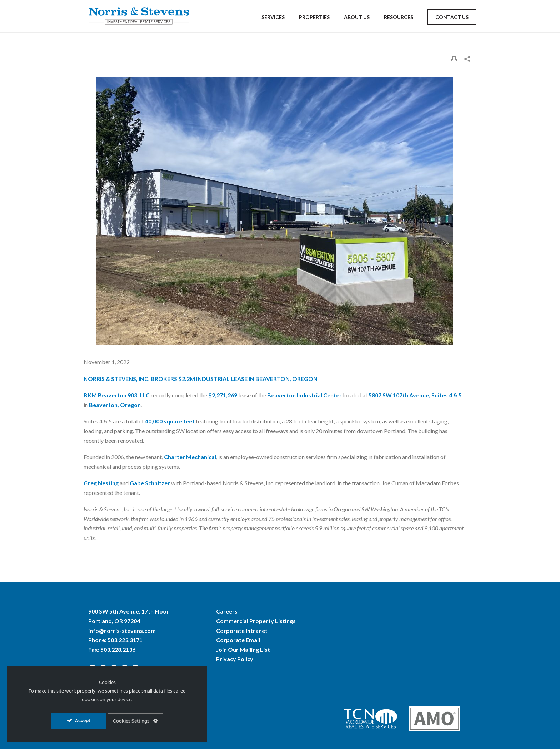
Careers (227, 611)
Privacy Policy (235, 659)
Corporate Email (238, 640)
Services (273, 17)
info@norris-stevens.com (122, 631)
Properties (314, 17)
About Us (357, 17)
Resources (399, 17)
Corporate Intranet (242, 631)
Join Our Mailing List (243, 649)
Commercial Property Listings (256, 621)
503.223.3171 (125, 640)
